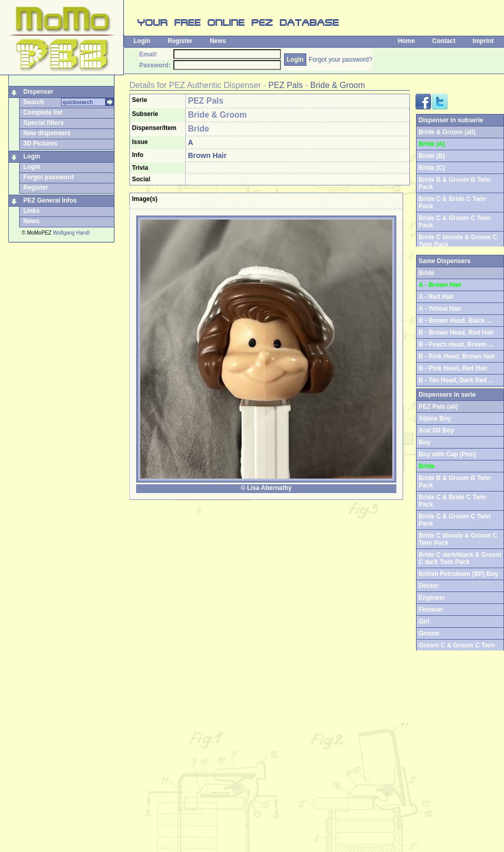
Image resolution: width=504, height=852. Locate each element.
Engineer (432, 598)
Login (142, 41)
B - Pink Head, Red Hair (453, 368)
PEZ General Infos (50, 200)
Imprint (483, 41)
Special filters (43, 123)
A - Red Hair (436, 297)
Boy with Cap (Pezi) (447, 454)
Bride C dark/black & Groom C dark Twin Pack (460, 558)
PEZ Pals (286, 85)
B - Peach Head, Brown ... (456, 344)
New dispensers (47, 133)
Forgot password (48, 177)
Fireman (431, 610)
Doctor (429, 586)
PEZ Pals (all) (438, 407)
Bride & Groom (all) (447, 132)
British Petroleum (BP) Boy (458, 574)
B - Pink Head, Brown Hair (457, 356)
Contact (444, 41)
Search (34, 102)
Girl (424, 622)
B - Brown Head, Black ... (455, 321)
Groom (429, 633)
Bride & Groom (337, 85)
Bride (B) (432, 156)
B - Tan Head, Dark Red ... (456, 380)
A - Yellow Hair (440, 309)
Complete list (43, 112)
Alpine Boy (435, 418)
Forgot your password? (341, 60)
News (218, 41)
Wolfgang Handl (71, 233)
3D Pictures (40, 143)
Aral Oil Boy (436, 430)
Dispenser (38, 92)
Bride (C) (432, 168)
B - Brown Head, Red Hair (456, 333)
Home (406, 41)
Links (31, 211)
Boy (425, 442)
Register (180, 41)
